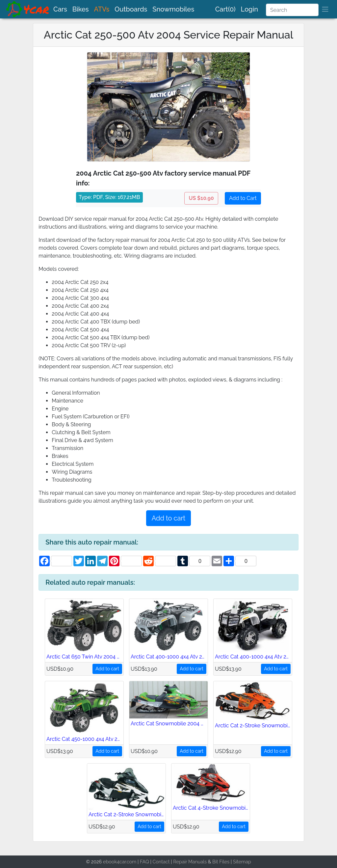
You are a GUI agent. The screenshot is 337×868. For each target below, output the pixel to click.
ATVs (102, 9)
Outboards (131, 9)
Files (224, 862)
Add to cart (168, 518)
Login (249, 9)
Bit (215, 862)
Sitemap (242, 862)
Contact (161, 862)
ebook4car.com (120, 862)
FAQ (144, 862)
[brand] (28, 9)
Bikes (81, 9)
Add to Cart (243, 198)
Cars (60, 9)
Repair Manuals (190, 862)
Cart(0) (225, 9)
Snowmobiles (173, 9)
